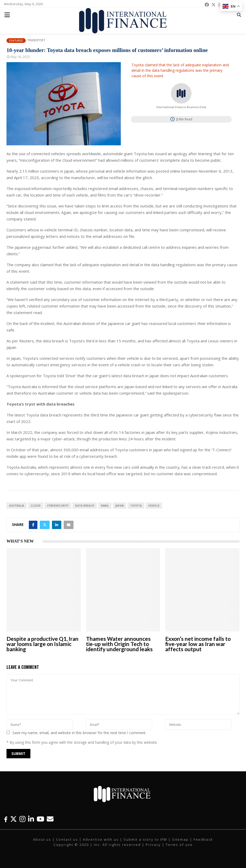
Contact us (67, 839)
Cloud (36, 506)
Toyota (136, 506)
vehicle (154, 506)
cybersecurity (58, 506)
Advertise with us (101, 839)
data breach (85, 506)
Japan (119, 506)
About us (42, 839)
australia (17, 506)
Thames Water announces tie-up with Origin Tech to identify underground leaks (119, 644)
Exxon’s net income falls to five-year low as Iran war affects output (198, 644)
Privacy (153, 845)
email (105, 506)
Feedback (203, 839)
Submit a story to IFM (145, 839)
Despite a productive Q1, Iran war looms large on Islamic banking (42, 644)
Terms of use (179, 845)
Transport (36, 40)
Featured (16, 40)
